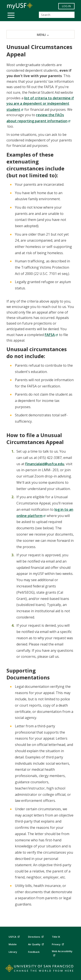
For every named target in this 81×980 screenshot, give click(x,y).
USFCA (15, 936)
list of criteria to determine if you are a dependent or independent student (40, 104)
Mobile (13, 944)
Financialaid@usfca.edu (45, 464)
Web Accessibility (62, 953)
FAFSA (51, 335)
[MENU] (40, 34)
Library (13, 952)
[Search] (57, 15)
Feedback (34, 952)
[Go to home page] (40, 969)
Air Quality (37, 944)
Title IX (56, 937)
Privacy (58, 944)
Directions (36, 937)
